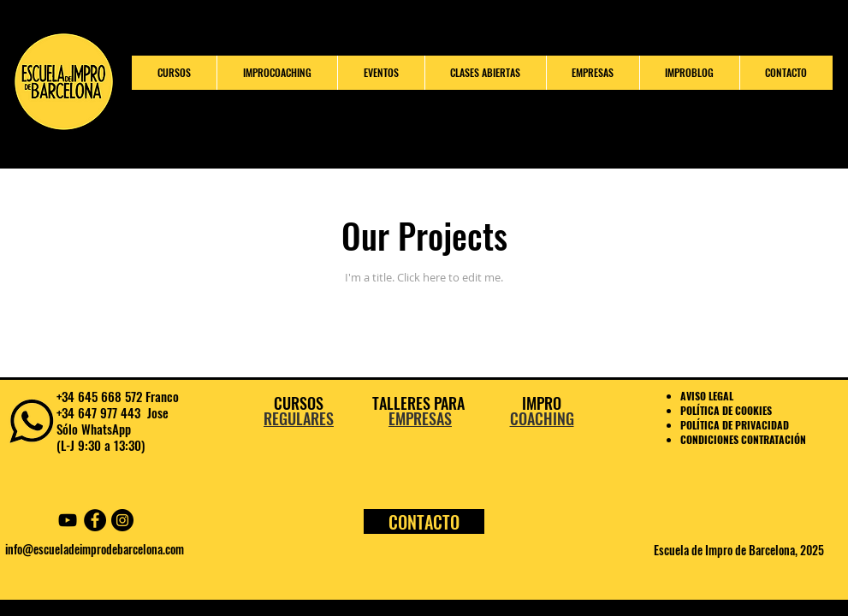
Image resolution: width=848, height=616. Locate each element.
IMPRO (542, 403)
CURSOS (299, 403)
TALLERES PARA (420, 403)
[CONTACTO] (424, 521)
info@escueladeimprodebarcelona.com (95, 549)
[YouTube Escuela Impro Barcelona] (68, 520)
